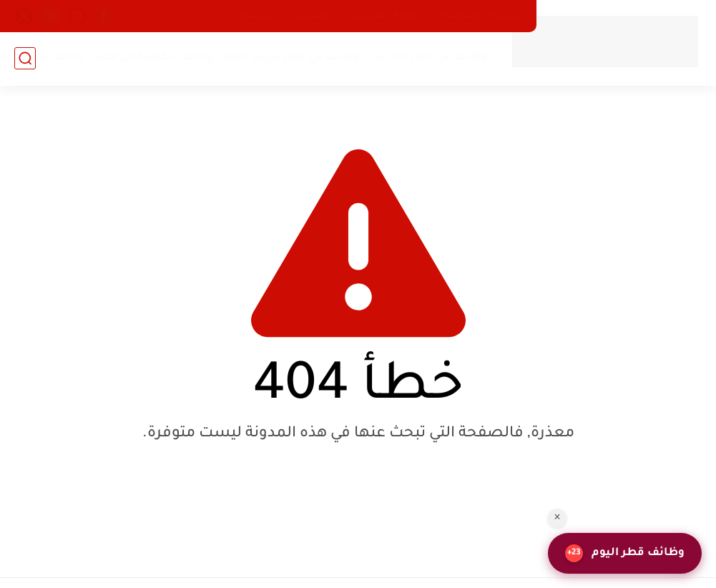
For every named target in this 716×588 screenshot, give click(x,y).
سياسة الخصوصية (480, 16)
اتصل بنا (312, 16)
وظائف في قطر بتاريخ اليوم (292, 58)
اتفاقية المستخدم (385, 16)
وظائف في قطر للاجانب (429, 58)
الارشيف (258, 16)
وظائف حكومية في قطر (155, 58)
